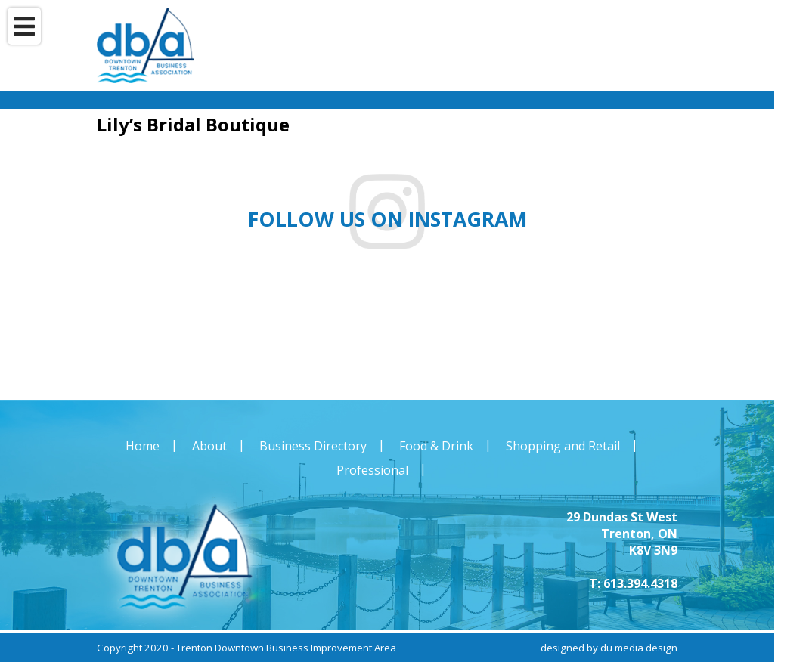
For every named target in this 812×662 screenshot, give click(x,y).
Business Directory (313, 446)
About (209, 446)
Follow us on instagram (387, 219)
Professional (372, 470)
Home (143, 446)
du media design (639, 648)
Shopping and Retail (563, 446)
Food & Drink (436, 446)
